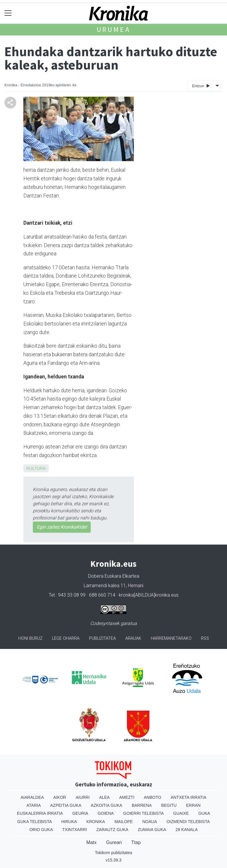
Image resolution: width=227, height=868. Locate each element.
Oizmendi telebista (188, 822)
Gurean (114, 842)
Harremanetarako (171, 638)
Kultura (36, 468)
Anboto (153, 797)
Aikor (60, 797)
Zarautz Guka (112, 830)
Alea (104, 797)
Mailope (124, 822)
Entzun (201, 86)
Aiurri (83, 797)
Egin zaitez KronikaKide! (62, 527)
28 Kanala (187, 830)
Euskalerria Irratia (40, 813)
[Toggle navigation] (8, 13)
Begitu (169, 805)
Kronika (96, 822)
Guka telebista (34, 822)
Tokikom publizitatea (113, 853)
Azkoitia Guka (107, 805)
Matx (91, 842)
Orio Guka (41, 830)
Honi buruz (30, 638)
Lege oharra (66, 638)
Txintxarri (75, 830)
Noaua (150, 822)
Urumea (114, 29)
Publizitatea (102, 638)
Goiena (106, 813)
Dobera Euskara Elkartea (114, 576)
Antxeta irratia (188, 797)
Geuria (80, 813)
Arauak (133, 638)
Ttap (136, 842)
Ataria (34, 805)
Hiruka (69, 822)
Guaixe (181, 813)
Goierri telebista (144, 813)
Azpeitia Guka (66, 805)
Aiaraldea (32, 797)
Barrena (142, 805)
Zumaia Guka (152, 830)
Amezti (127, 797)
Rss (205, 638)
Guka (204, 813)
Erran (193, 805)
